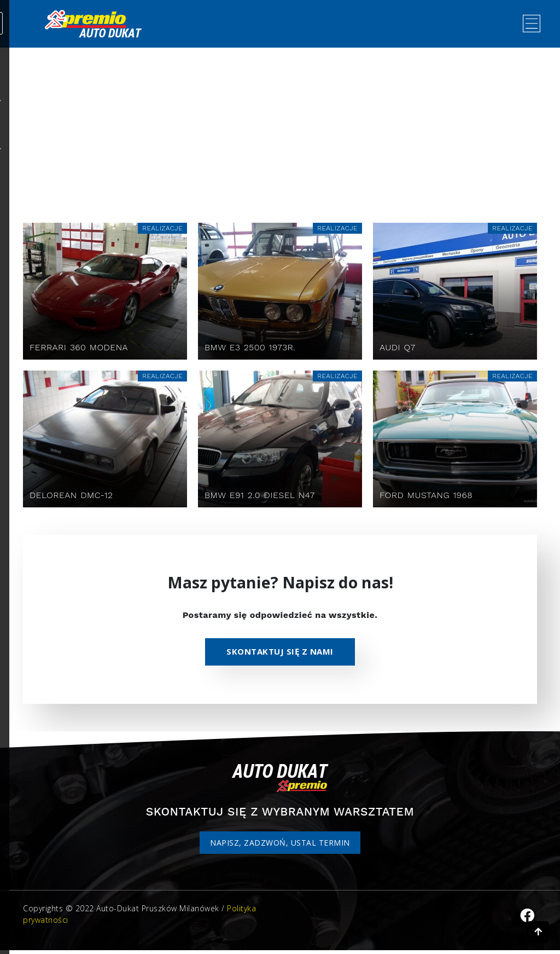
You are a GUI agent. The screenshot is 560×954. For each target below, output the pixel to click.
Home (249, 131)
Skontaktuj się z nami (280, 655)
